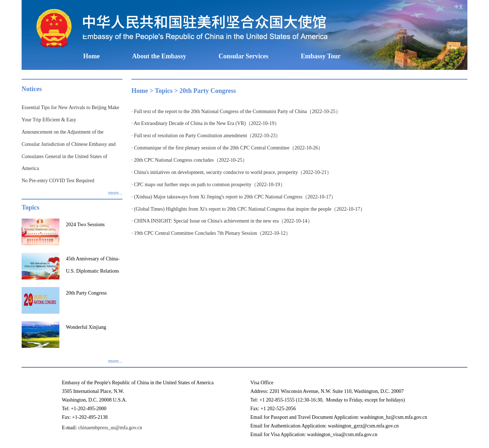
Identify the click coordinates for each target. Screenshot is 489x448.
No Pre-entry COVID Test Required (58, 181)
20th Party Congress (208, 91)
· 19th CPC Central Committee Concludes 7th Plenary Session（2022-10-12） (211, 233)
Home (91, 56)
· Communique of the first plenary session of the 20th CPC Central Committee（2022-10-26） (227, 148)
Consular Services (243, 56)
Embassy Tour (321, 56)
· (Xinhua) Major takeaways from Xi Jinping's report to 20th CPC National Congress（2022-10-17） (234, 197)
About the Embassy (159, 56)
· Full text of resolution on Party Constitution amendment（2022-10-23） (206, 136)
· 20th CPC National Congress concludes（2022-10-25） (189, 160)
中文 (459, 7)
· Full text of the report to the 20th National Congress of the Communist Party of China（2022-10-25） (236, 111)
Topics (164, 91)
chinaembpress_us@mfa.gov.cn (110, 428)
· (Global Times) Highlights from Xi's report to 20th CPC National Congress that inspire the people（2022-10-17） (248, 209)
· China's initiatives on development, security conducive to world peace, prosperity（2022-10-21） (232, 172)
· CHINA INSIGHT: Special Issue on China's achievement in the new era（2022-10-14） (222, 221)
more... (115, 193)
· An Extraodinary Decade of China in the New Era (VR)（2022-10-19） (205, 123)
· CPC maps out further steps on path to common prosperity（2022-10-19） (208, 185)
